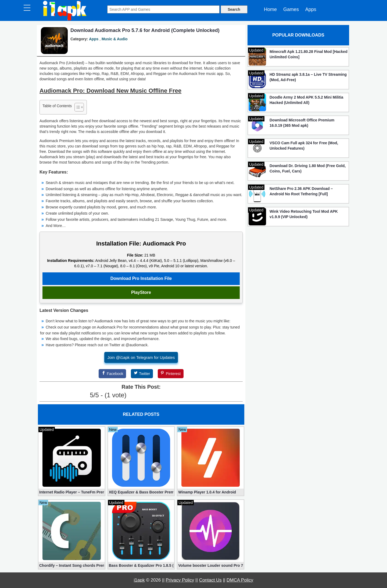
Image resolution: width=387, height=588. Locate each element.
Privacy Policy (180, 580)
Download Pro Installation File (141, 278)
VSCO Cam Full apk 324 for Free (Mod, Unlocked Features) (304, 146)
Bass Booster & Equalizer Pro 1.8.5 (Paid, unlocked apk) (141, 565)
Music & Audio (115, 39)
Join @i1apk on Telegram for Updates (141, 357)
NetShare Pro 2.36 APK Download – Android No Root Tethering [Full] (301, 191)
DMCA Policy (240, 580)
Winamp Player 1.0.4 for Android (207, 492)
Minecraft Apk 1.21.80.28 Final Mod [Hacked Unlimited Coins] (309, 54)
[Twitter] (142, 374)
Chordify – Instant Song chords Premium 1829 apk (72, 565)
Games (291, 9)
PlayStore (141, 292)
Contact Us (210, 580)
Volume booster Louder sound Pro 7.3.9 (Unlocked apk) (211, 565)
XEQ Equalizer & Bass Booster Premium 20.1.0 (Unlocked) (141, 492)
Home (270, 9)
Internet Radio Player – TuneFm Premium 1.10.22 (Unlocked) (72, 492)
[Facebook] (112, 374)
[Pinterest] (171, 374)
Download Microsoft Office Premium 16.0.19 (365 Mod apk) (302, 123)
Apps (311, 9)
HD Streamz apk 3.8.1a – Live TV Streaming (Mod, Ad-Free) (308, 77)
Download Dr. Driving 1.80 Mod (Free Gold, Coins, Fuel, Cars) (308, 168)
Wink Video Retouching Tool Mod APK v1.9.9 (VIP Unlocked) (304, 214)
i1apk (139, 580)
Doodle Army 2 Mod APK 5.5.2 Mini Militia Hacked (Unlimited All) (306, 100)
